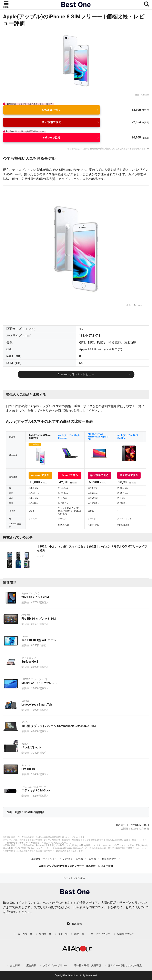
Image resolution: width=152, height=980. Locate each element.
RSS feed (77, 924)
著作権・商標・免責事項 (88, 965)
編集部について (126, 934)
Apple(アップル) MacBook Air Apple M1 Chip (99, 437)
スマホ (92, 859)
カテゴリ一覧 (25, 934)
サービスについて (101, 934)
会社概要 (15, 965)
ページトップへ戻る (74, 878)
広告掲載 (31, 965)
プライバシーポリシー (55, 965)
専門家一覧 (45, 934)
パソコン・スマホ (73, 859)
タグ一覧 (63, 934)
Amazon (145, 95)
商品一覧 (79, 934)
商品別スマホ (109, 859)
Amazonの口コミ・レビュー (76, 374)
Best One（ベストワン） (44, 859)
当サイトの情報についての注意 (125, 965)
